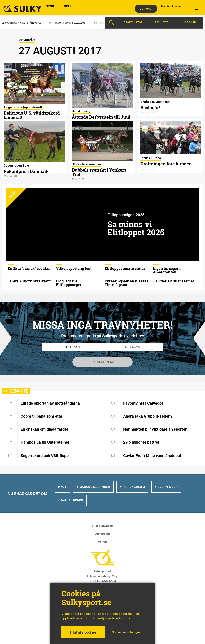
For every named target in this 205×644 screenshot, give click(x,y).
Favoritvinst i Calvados (70, 23)
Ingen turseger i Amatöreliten (167, 270)
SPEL (68, 9)
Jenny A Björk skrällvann (30, 281)
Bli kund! (146, 9)
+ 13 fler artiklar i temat (174, 281)
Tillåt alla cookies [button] (83, 632)
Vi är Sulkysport (102, 526)
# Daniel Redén (71, 500)
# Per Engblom (132, 487)
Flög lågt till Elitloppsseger (69, 283)
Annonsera (102, 534)
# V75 (62, 487)
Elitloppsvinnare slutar (125, 268)
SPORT (51, 9)
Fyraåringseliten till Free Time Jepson (127, 283)
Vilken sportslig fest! (74, 268)
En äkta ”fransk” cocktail (29, 268)
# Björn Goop (166, 487)
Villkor (102, 542)
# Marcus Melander (93, 487)
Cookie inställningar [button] (126, 632)
